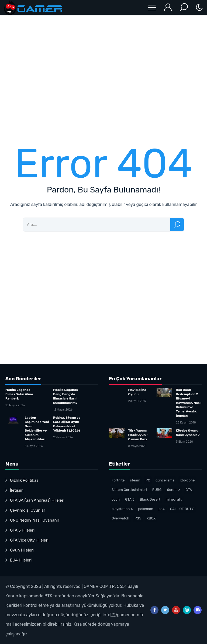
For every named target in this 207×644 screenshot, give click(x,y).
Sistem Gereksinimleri (129, 490)
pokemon (146, 509)
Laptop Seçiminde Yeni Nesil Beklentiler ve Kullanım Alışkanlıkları (37, 428)
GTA (189, 490)
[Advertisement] (103, 75)
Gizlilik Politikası (25, 480)
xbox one (187, 480)
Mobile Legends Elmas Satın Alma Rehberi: (19, 394)
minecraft (174, 499)
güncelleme (165, 480)
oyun (116, 499)
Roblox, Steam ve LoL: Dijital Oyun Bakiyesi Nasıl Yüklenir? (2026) (67, 424)
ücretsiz (174, 490)
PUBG (157, 490)
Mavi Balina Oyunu (137, 392)
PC (148, 480)
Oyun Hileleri (22, 550)
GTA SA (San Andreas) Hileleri (37, 500)
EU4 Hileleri (21, 560)
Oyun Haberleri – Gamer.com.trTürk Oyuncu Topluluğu (34, 8)
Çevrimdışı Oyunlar (28, 510)
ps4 (161, 509)
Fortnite (118, 480)
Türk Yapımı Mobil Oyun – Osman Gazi (138, 435)
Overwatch (120, 518)
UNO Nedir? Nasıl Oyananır (35, 520)
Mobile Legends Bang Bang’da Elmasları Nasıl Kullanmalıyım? (65, 396)
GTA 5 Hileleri (22, 530)
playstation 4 (122, 509)
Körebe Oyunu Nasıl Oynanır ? (188, 433)
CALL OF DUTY (182, 509)
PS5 (138, 518)
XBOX (151, 518)
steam (135, 480)
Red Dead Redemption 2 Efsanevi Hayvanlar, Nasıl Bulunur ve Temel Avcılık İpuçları (189, 403)
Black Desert (150, 499)
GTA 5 (130, 499)
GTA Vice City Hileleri (29, 540)
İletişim (17, 490)
